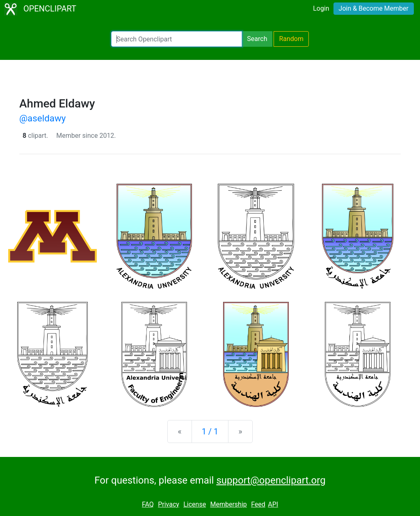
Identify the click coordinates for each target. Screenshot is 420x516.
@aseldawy (42, 118)
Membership (228, 504)
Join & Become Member (374, 8)
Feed (258, 504)
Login (321, 8)
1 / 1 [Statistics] (210, 432)
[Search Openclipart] (177, 39)
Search (257, 39)
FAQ (148, 504)
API (273, 504)
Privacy (169, 504)
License (195, 504)
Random (291, 39)
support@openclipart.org (271, 480)
